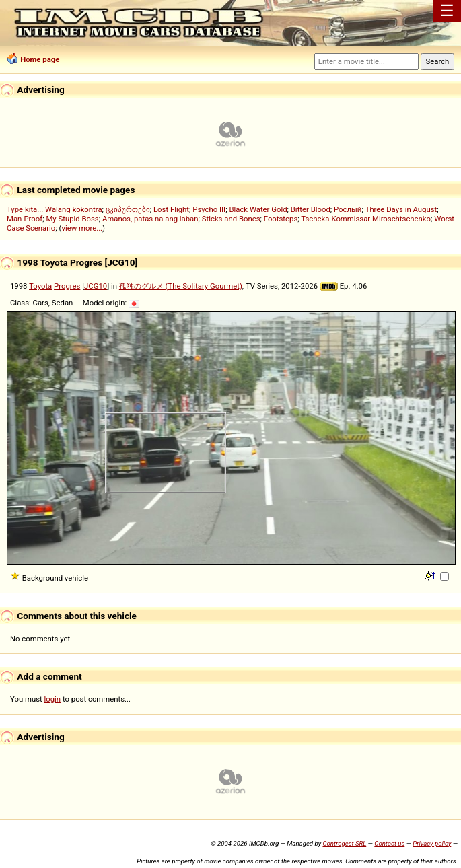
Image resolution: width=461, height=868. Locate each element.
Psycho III (209, 209)
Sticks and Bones (231, 219)
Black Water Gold (258, 209)
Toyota (40, 286)
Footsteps (281, 219)
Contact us (389, 843)
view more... (82, 228)
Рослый (348, 209)
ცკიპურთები (128, 209)
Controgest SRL (344, 843)
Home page (40, 59)
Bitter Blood (311, 209)
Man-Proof (25, 219)
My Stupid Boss (72, 219)
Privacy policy (432, 843)
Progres (67, 286)
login (53, 699)
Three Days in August (401, 209)
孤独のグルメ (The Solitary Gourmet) (181, 286)
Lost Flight (171, 209)
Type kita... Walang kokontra (55, 209)
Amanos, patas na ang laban (150, 219)
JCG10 (96, 286)
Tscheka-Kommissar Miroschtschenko (366, 219)
